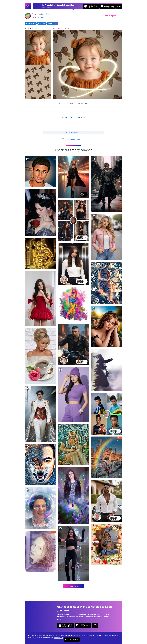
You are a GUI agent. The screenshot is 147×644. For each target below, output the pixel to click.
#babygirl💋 (52, 23)
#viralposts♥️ (31, 23)
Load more (74, 586)
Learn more (59, 638)
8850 (42, 17)
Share (110, 16)
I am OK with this (72, 640)
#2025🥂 (42, 23)
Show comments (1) (73, 133)
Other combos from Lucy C (73, 139)
